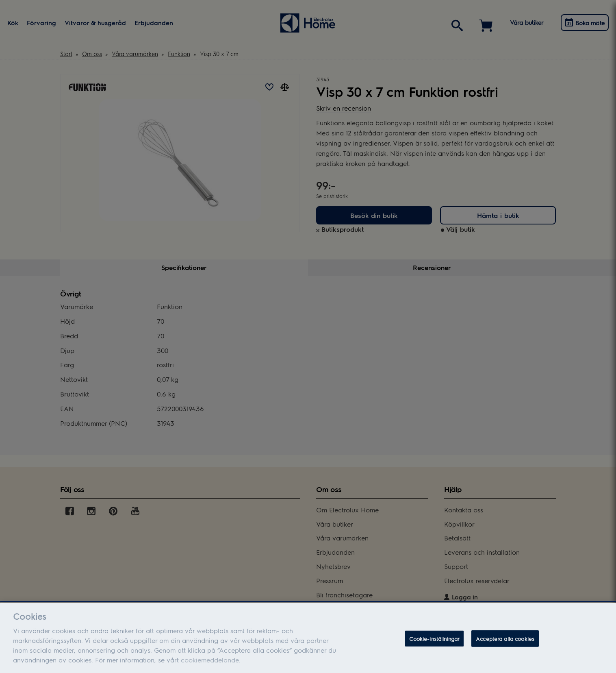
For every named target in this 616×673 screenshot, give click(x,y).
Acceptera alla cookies (505, 646)
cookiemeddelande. (211, 667)
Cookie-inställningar (435, 646)
